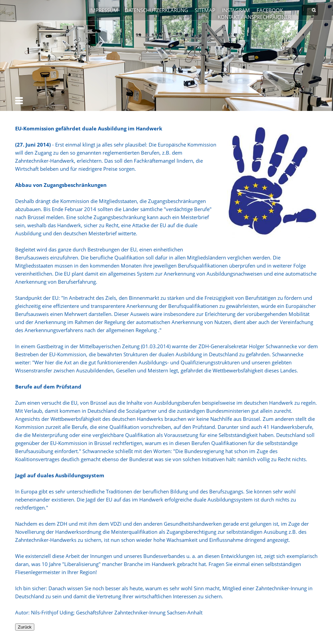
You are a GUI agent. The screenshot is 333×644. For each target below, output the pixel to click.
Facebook (270, 10)
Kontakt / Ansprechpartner (254, 17)
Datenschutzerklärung (156, 10)
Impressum (104, 10)
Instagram (236, 10)
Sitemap (205, 10)
